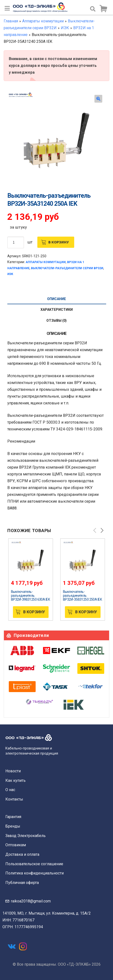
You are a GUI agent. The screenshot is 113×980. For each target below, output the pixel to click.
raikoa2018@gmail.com (31, 901)
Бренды (13, 826)
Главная (11, 21)
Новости (13, 771)
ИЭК (65, 28)
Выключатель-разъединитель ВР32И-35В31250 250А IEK (82, 596)
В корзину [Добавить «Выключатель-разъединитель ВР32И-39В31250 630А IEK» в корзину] (34, 612)
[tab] (56, 299)
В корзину (59, 242)
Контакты (14, 799)
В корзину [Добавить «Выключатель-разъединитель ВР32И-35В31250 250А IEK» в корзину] (86, 612)
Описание (56, 299)
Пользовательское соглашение (34, 864)
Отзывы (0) (56, 321)
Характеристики (57, 310)
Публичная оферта (22, 883)
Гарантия (13, 817)
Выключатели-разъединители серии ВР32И (67, 268)
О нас (10, 790)
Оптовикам (16, 845)
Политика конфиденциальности (35, 873)
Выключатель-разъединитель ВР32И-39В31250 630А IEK (30, 596)
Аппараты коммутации (43, 21)
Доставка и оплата (22, 854)
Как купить (15, 780)
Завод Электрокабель (26, 836)
